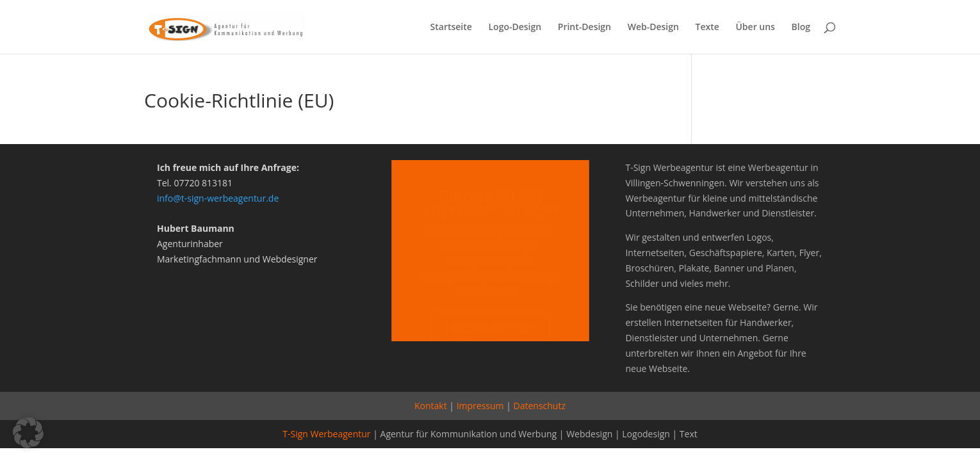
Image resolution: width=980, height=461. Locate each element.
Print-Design (584, 28)
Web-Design (653, 28)
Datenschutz (540, 406)
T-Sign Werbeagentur (326, 434)
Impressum (480, 406)
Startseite (451, 28)
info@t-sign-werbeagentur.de (218, 198)
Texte (707, 28)
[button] (28, 433)
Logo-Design (515, 28)
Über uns (755, 28)
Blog (801, 28)
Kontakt (431, 406)
